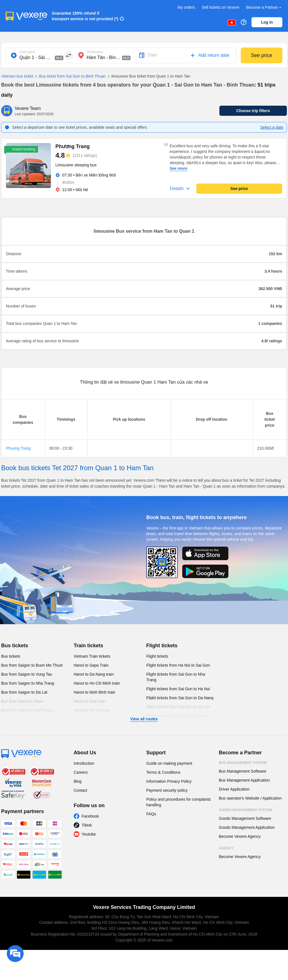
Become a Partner (264, 7)
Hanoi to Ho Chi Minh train (97, 683)
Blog (78, 781)
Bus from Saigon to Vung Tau (27, 674)
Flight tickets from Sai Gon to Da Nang (180, 698)
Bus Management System (243, 763)
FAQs (151, 814)
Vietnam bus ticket (17, 76)
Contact (80, 790)
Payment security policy (167, 790)
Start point (27, 52)
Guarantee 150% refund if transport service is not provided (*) (85, 16)
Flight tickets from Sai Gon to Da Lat (178, 707)
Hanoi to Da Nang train (94, 674)
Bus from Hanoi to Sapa (22, 701)
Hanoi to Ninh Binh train (94, 692)
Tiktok (87, 825)
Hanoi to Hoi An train (92, 710)
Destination (95, 52)
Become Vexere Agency (240, 836)
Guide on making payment (169, 763)
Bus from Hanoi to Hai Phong (27, 710)
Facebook (90, 816)
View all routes (144, 719)
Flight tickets (162, 646)
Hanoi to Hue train (90, 701)
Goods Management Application (247, 827)
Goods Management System (246, 810)
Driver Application (234, 789)
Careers (81, 772)
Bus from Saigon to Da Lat (24, 692)
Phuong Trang (18, 448)
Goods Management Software (245, 818)
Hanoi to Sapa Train (91, 665)
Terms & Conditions (163, 772)
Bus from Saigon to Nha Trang (28, 683)
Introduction (84, 763)
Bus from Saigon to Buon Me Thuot (32, 665)
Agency (226, 848)
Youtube (89, 834)
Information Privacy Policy (169, 781)
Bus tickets (15, 646)
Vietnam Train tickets (92, 656)
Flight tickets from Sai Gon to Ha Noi (178, 689)
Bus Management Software (243, 771)
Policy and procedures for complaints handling (179, 802)
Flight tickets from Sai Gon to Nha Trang (176, 677)
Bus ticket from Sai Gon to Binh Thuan (69, 76)
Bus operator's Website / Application (250, 798)
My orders (186, 7)
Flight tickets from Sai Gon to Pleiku (177, 716)
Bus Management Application (244, 780)
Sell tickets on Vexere (220, 7)
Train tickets (88, 646)
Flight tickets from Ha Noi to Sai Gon (178, 665)
